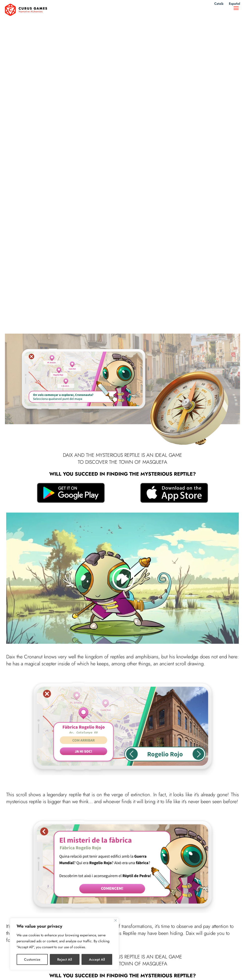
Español (234, 4)
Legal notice (95, 971)
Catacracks (179, 888)
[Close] (116, 920)
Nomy (10, 888)
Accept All (97, 959)
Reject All (65, 959)
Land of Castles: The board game (119, 891)
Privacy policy (121, 971)
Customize (32, 959)
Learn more (123, 807)
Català (218, 4)
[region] (64, 944)
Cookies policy (148, 971)
